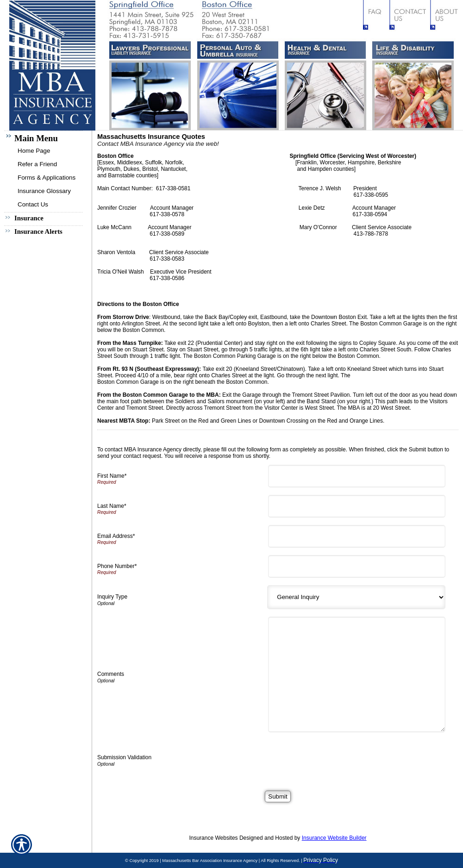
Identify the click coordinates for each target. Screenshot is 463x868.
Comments (111, 674)
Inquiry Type (112, 597)
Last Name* (112, 506)
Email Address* (116, 536)
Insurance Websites (213, 838)
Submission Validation (124, 757)
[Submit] (278, 796)
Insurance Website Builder (334, 838)
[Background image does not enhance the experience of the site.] (46, 137)
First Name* (112, 476)
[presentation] (342, 758)
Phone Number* (117, 566)
